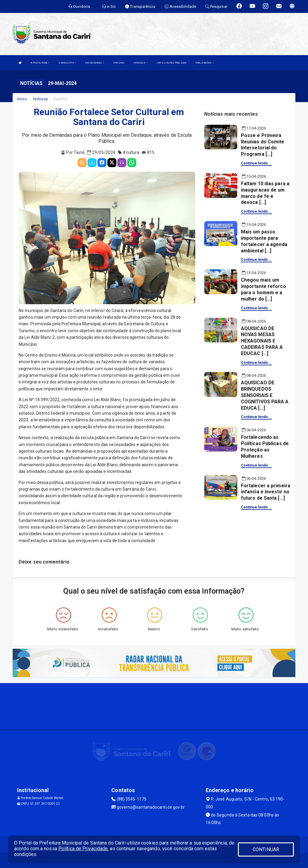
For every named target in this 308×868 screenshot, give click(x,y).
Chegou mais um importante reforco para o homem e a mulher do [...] (263, 289)
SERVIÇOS (140, 63)
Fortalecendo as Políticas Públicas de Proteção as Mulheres (265, 446)
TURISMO (119, 63)
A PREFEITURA (40, 63)
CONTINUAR (266, 849)
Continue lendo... (256, 163)
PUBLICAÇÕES (205, 63)
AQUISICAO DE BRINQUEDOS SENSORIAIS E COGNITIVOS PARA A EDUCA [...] (265, 395)
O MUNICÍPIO (67, 63)
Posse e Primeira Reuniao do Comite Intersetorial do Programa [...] (263, 145)
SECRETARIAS (95, 63)
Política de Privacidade (83, 849)
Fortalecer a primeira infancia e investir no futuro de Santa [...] (266, 492)
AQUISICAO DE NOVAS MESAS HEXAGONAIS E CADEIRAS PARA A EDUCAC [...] (262, 341)
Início (22, 99)
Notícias (40, 99)
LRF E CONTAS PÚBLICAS (172, 63)
